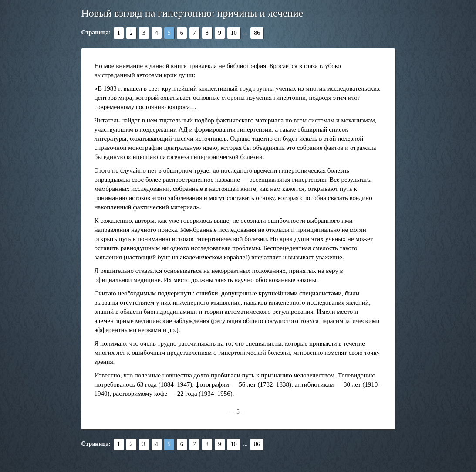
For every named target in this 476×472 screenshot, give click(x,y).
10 (234, 33)
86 (257, 33)
